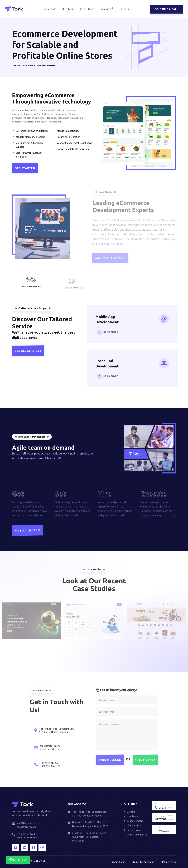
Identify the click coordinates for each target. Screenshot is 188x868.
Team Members (134, 821)
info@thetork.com (26, 827)
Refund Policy (169, 862)
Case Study (87, 9)
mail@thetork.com (26, 823)
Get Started (24, 168)
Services (49, 9)
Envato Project (133, 830)
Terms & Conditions (143, 862)
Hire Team (68, 9)
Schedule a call (166, 9)
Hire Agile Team (28, 531)
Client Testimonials (135, 835)
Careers (125, 9)
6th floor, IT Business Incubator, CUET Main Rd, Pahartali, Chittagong (89, 837)
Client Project (132, 825)
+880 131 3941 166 (27, 838)
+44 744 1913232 (26, 834)
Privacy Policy (118, 862)
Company (107, 9)
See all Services (28, 351)
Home (17, 66)
